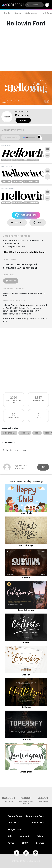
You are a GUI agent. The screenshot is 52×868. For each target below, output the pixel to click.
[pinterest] (35, 853)
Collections (31, 13)
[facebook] (17, 853)
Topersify (26, 739)
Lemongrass (26, 772)
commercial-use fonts (26, 802)
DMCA (25, 843)
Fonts (7, 13)
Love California (26, 610)
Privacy (41, 836)
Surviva (26, 578)
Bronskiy (26, 675)
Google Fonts (14, 829)
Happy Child (26, 513)
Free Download (26, 215)
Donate (11, 281)
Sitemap (40, 843)
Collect (17, 223)
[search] (34, 5)
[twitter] (26, 853)
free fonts (9, 801)
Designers (43, 801)
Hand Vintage (26, 545)
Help (10, 836)
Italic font (25, 305)
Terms (11, 843)
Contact (23, 120)
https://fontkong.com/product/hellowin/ (24, 252)
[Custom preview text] (11, 137)
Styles (18, 13)
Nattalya (26, 707)
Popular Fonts (15, 816)
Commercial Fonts (35, 816)
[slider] (27, 137)
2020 (14, 398)
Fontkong (22, 115)
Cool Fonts (13, 823)
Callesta (26, 642)
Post (43, 467)
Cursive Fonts (38, 823)
